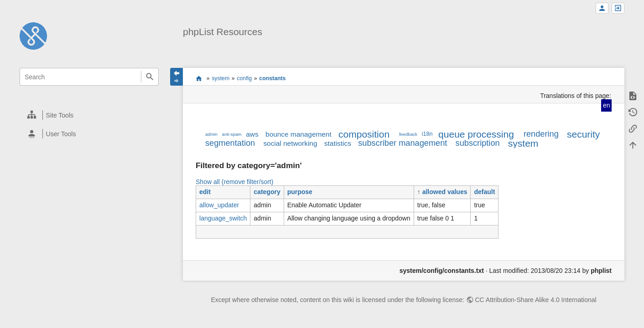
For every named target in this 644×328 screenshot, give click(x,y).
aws (252, 134)
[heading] (90, 115)
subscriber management (402, 143)
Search (150, 77)
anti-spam (232, 134)
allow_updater (219, 205)
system (221, 78)
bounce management (299, 134)
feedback (408, 134)
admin (211, 134)
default (484, 192)
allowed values (445, 192)
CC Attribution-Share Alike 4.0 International (536, 300)
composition (364, 134)
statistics (338, 143)
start (199, 78)
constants (272, 78)
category (267, 192)
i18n (427, 134)
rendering (541, 134)
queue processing (476, 134)
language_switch (223, 218)
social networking (290, 143)
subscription (478, 143)
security (583, 134)
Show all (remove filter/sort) (234, 182)
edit (205, 192)
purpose (300, 192)
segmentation (230, 143)
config (244, 78)
